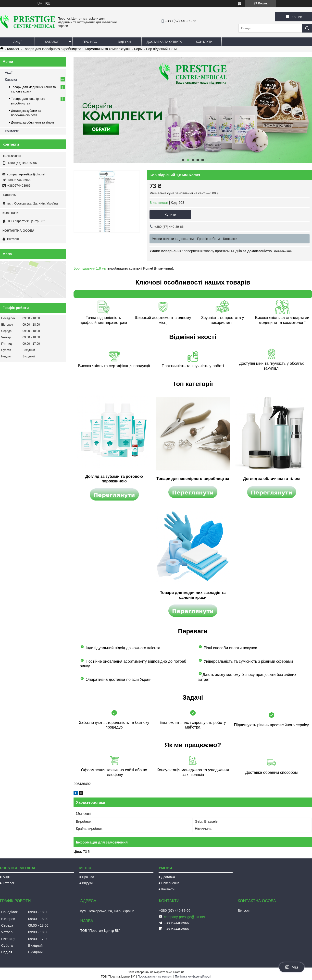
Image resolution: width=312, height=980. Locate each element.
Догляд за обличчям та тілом (32, 122)
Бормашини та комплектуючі (108, 49)
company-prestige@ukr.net (26, 174)
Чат (292, 967)
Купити (170, 214)
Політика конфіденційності (193, 977)
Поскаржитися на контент (155, 977)
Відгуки (124, 42)
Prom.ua (179, 972)
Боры (138, 49)
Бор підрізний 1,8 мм (90, 268)
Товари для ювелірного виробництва (52, 49)
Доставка (168, 877)
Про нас (90, 42)
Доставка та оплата (164, 42)
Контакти (204, 42)
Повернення (170, 883)
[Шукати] (307, 28)
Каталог (52, 42)
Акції (17, 42)
